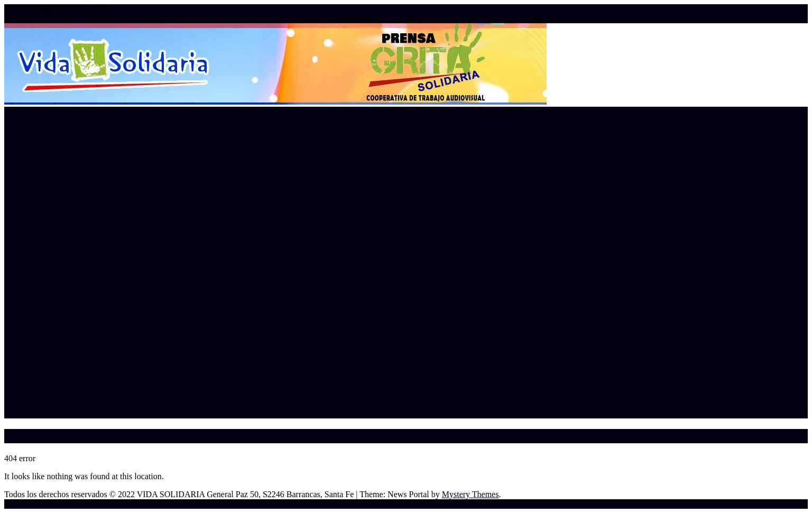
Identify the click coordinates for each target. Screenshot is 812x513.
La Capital (64, 272)
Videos (37, 167)
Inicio (35, 129)
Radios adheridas (54, 148)
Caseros (60, 205)
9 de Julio (63, 186)
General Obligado (77, 253)
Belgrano (62, 196)
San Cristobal (70, 300)
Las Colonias (69, 281)
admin (36, 395)
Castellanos (66, 215)
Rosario (60, 291)
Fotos (35, 158)
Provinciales (46, 177)
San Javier (64, 310)
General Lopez (72, 243)
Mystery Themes (470, 494)
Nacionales (44, 367)
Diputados (43, 376)
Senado (38, 386)
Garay (57, 234)
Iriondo (59, 262)
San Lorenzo (68, 338)
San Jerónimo (70, 319)
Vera (54, 357)
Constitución (68, 224)
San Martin (66, 348)
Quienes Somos (52, 139)
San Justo (63, 329)
